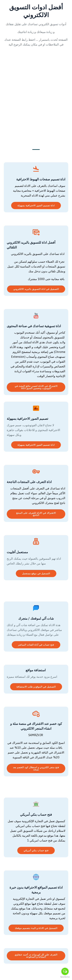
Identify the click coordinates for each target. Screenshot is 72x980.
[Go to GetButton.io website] (65, 977)
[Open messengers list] (65, 971)
